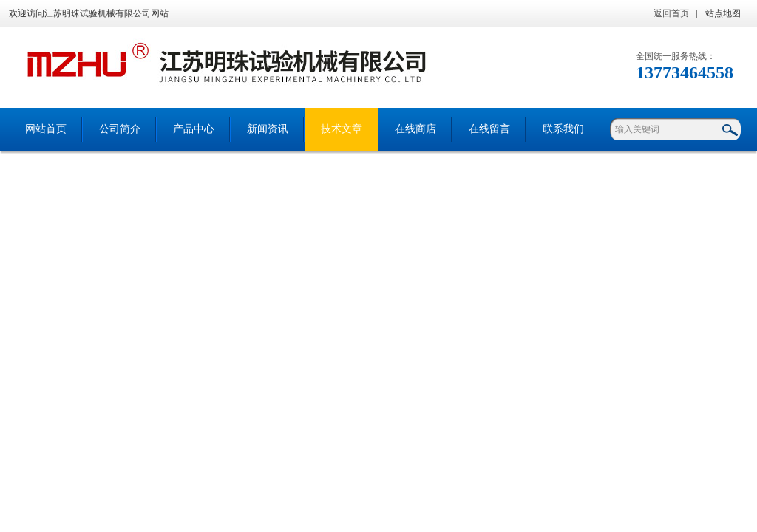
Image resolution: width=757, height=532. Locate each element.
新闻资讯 (268, 129)
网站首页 (46, 129)
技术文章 (342, 129)
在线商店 (415, 129)
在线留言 (489, 129)
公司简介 (120, 129)
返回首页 (671, 13)
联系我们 (563, 129)
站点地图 (723, 13)
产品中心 (194, 129)
